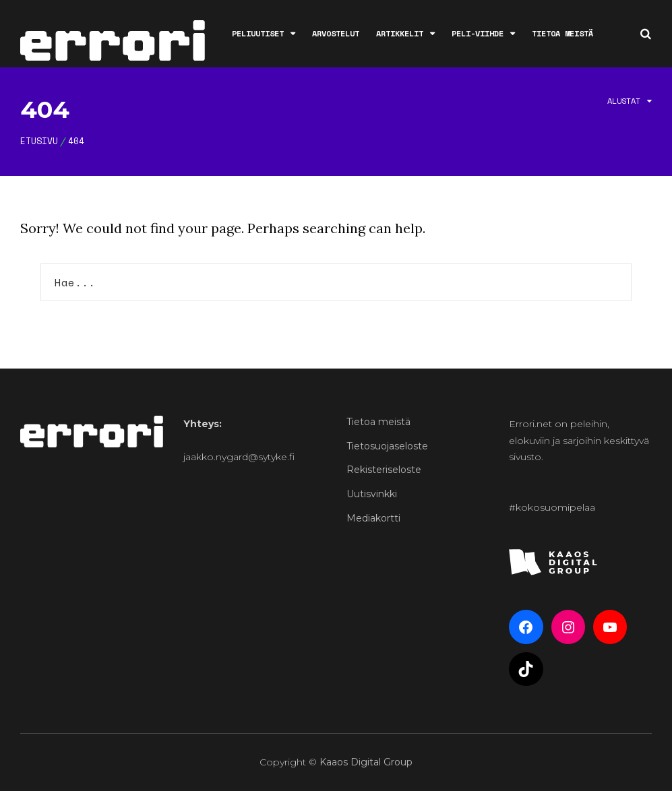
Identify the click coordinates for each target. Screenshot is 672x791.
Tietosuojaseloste (387, 446)
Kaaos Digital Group (366, 762)
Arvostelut (336, 33)
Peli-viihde (478, 33)
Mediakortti (373, 518)
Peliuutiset (258, 33)
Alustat (624, 101)
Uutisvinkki (372, 494)
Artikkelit (400, 33)
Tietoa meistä (562, 33)
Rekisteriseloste (384, 470)
